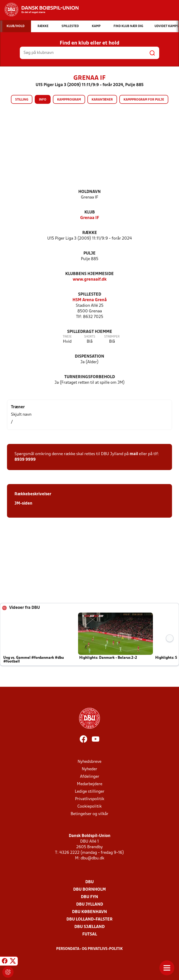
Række (90, 233)
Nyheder (89, 769)
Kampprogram (69, 100)
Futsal (90, 934)
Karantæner (102, 100)
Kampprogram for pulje (144, 100)
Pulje (89, 253)
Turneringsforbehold (90, 377)
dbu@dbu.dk (92, 858)
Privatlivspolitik (90, 799)
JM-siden (23, 504)
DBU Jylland (90, 905)
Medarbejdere (90, 784)
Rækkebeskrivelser (33, 494)
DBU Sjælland (89, 927)
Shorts (90, 337)
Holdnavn (89, 192)
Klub (90, 212)
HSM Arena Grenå (90, 300)
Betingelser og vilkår (89, 814)
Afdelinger (90, 777)
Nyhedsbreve (89, 762)
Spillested (90, 295)
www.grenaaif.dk (90, 280)
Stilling (22, 100)
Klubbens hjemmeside (89, 274)
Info (43, 100)
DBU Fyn (89, 897)
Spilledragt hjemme (90, 332)
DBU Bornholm (89, 890)
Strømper (112, 337)
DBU (89, 882)
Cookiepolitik (89, 807)
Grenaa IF (90, 218)
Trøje (67, 337)
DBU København (89, 912)
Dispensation (89, 357)
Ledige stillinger (90, 792)
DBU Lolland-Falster (89, 919)
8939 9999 (25, 460)
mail (134, 454)
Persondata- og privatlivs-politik (89, 949)
